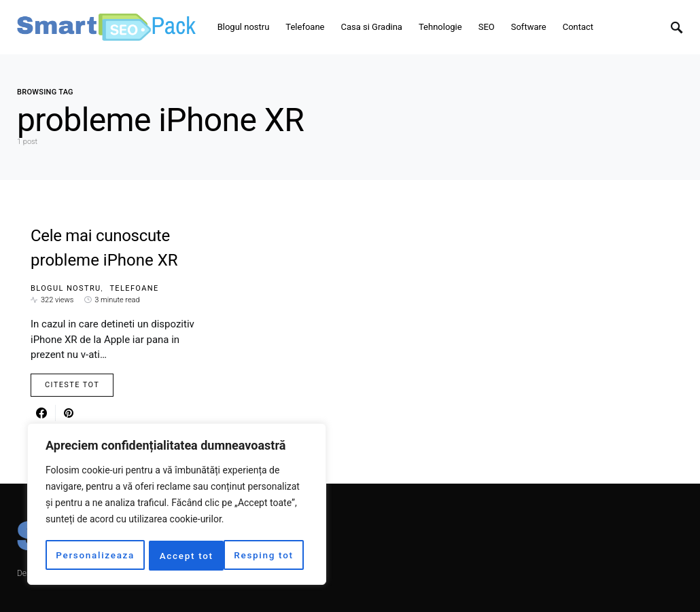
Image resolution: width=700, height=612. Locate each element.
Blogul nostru (66, 288)
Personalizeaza (95, 556)
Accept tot (271, 556)
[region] (177, 505)
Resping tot (190, 556)
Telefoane (134, 288)
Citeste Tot (72, 385)
